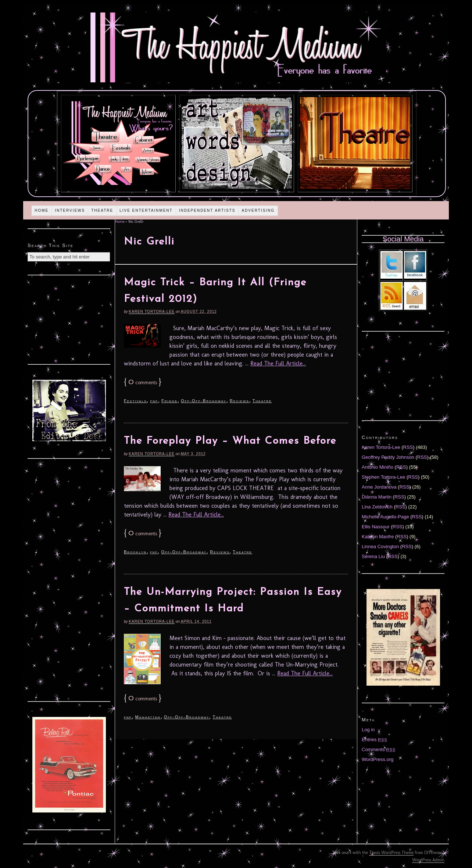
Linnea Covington (380, 546)
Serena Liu (373, 556)
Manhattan (148, 717)
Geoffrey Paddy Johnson (388, 457)
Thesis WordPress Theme (391, 853)
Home (42, 210)
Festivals (135, 401)
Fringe (169, 401)
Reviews (239, 401)
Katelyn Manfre (378, 537)
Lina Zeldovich (377, 507)
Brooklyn (135, 552)
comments (143, 383)
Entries (375, 740)
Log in (368, 730)
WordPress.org (378, 759)
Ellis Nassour (376, 527)
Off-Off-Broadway (204, 401)
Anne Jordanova (379, 487)
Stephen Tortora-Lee (383, 477)
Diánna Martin (377, 497)
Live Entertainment (146, 210)
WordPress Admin (428, 860)
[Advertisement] (69, 319)
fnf (154, 401)
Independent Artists (207, 210)
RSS (408, 447)
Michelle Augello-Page (385, 517)
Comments (379, 749)
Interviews (70, 210)
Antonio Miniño (378, 467)
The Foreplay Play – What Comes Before (230, 441)
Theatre (102, 210)
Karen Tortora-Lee (152, 312)
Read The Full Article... (278, 363)
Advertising (258, 210)
